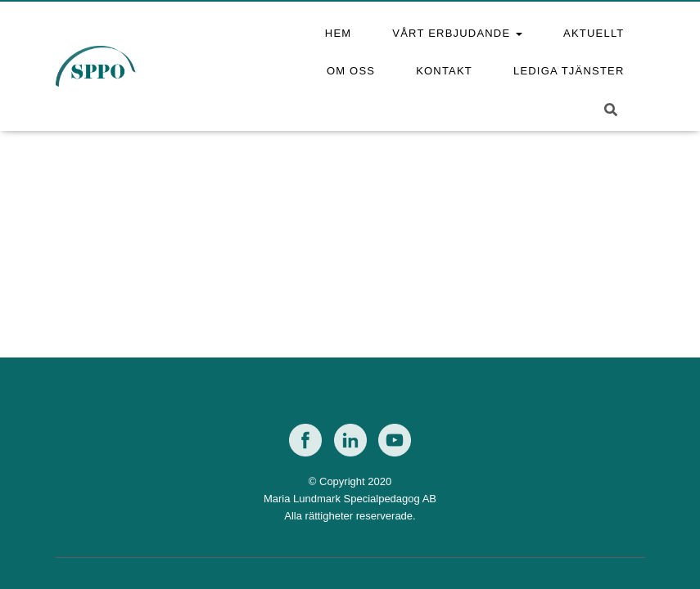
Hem (339, 33)
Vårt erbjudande (457, 33)
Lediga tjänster (569, 71)
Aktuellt (594, 33)
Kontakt (444, 71)
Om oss (351, 71)
